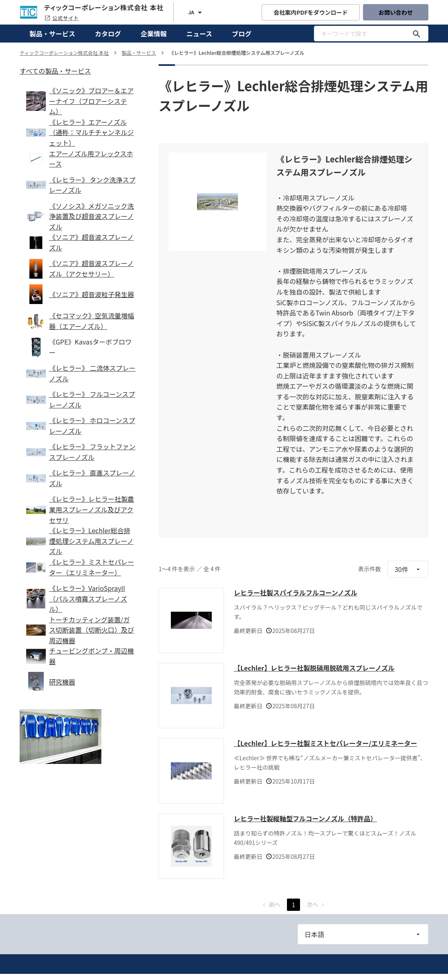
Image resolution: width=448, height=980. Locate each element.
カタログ (108, 34)
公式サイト (62, 18)
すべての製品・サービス (55, 71)
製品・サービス (52, 34)
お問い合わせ (396, 12)
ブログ (242, 34)
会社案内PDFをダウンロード (311, 12)
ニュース (199, 34)
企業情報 (154, 34)
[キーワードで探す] (417, 34)
